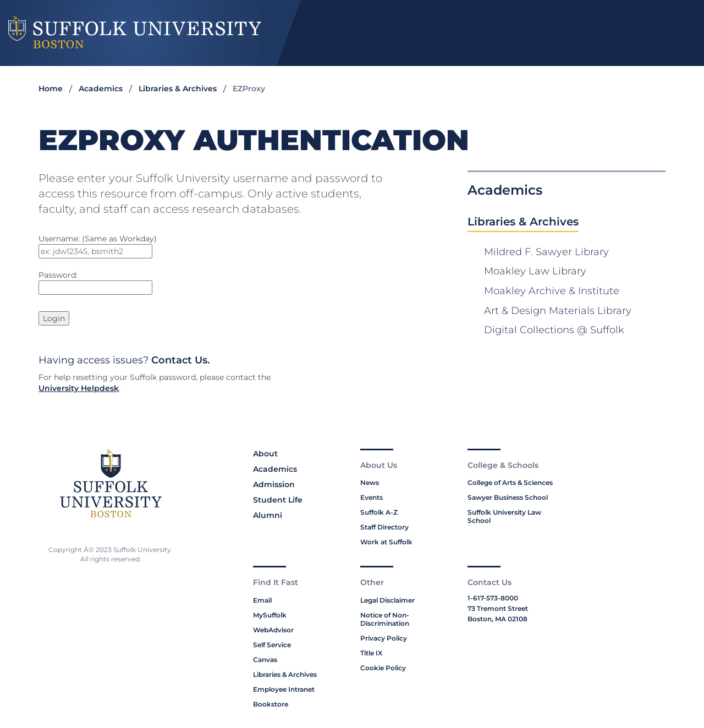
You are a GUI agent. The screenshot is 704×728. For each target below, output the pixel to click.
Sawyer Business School (508, 497)
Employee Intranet (284, 689)
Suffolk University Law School (504, 516)
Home (51, 89)
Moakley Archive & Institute (552, 291)
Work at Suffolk (386, 542)
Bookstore (271, 704)
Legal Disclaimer (387, 600)
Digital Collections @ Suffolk (554, 330)
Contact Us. (180, 360)
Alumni (268, 515)
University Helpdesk (79, 388)
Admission (274, 484)
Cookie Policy (383, 668)
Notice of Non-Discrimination (385, 619)
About (265, 454)
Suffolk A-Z (379, 512)
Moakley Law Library (535, 271)
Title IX (371, 653)
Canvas (265, 660)
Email (262, 600)
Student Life (278, 500)
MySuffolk (270, 615)
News (370, 482)
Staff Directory (384, 527)
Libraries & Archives (178, 89)
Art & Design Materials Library (558, 311)
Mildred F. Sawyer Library (546, 252)
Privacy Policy (384, 638)
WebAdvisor (273, 630)
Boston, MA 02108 (497, 619)
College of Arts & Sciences (510, 482)
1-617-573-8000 (493, 598)
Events (372, 497)
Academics (101, 89)
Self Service (272, 645)
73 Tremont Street (498, 608)
